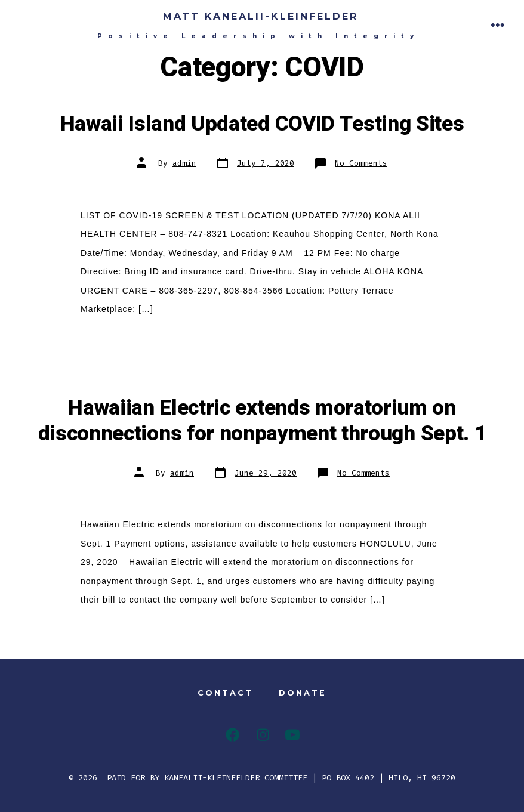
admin (184, 163)
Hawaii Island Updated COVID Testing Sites (262, 124)
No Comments (361, 163)
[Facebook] (232, 735)
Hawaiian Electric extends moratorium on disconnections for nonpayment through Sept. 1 (262, 421)
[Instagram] (263, 735)
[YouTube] (292, 735)
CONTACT (225, 693)
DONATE (303, 693)
